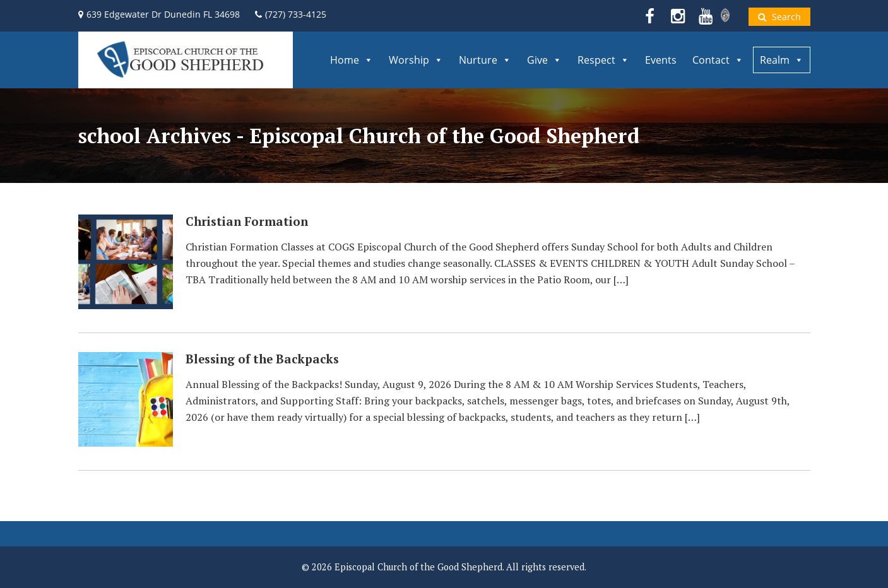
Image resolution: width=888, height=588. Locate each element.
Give (544, 60)
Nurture (485, 60)
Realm (782, 60)
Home (352, 60)
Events (661, 60)
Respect (603, 60)
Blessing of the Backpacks (262, 359)
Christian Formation (247, 221)
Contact (718, 60)
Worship (416, 60)
